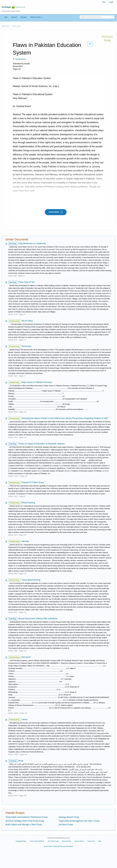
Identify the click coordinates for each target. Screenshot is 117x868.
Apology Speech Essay (69, 817)
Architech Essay (66, 825)
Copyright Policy (21, 841)
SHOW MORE (56, 212)
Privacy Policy (67, 841)
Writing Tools (35, 17)
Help (100, 841)
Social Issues (16, 26)
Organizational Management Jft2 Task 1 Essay (79, 821)
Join (104, 2)
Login (111, 2)
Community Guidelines (37, 841)
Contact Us (91, 841)
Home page (5, 26)
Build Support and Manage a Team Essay (24, 825)
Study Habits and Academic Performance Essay (27, 817)
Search (14, 17)
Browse (24, 17)
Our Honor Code (53, 841)
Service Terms (79, 841)
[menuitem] (104, 2)
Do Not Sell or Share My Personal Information (58, 846)
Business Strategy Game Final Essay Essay (25, 821)
